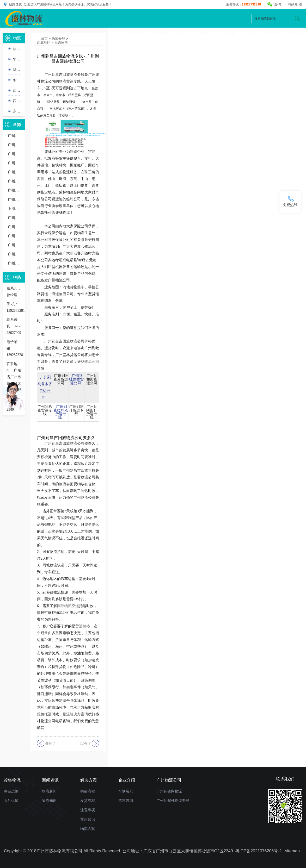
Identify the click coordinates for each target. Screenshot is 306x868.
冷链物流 (205, 32)
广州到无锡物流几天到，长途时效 (14, 191)
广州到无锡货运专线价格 (14, 163)
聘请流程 (88, 791)
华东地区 (16, 70)
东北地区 (16, 111)
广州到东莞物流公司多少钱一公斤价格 (14, 154)
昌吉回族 (61, 43)
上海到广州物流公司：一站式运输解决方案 (14, 209)
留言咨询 (126, 801)
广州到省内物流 (169, 791)
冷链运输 (11, 791)
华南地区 (16, 80)
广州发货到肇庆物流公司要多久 (14, 263)
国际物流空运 (68, 606)
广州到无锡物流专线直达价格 (14, 172)
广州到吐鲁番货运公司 (76, 379)
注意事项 (88, 810)
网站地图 (295, 4)
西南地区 (16, 101)
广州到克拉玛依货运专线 (61, 412)
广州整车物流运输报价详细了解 (14, 254)
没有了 (50, 743)
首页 (119, 32)
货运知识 (88, 819)
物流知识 (49, 801)
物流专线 (227, 32)
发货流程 (88, 801)
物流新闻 (49, 791)
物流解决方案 (74, 714)
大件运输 (11, 801)
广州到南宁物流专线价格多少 (14, 145)
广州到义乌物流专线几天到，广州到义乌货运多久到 (14, 181)
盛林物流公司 (88, 362)
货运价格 (137, 32)
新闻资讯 (160, 32)
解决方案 (272, 32)
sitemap (292, 851)
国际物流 (249, 32)
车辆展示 (126, 791)
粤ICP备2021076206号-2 (259, 851)
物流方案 (88, 829)
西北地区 (16, 90)
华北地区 (16, 59)
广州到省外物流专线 (173, 801)
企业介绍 (182, 32)
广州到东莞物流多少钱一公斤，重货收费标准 (14, 245)
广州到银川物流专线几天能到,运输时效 (14, 218)
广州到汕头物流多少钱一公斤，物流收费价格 (14, 200)
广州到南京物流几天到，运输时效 (14, 227)
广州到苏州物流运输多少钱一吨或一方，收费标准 (14, 236)
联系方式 (294, 32)
